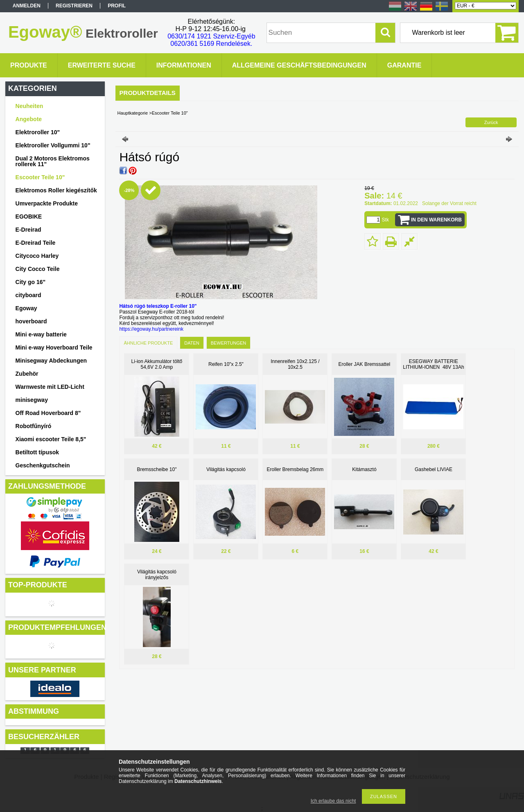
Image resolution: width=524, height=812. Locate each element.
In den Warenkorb (436, 220)
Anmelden (27, 6)
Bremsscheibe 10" (157, 469)
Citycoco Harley (37, 256)
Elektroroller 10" (38, 132)
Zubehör (27, 374)
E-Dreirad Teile (36, 243)
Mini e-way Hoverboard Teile (54, 347)
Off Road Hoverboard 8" (48, 413)
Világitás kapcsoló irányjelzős (157, 575)
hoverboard (31, 321)
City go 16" (31, 282)
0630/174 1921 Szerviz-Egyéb (211, 36)
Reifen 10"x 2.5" (226, 364)
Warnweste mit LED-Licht (50, 387)
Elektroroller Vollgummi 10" (53, 145)
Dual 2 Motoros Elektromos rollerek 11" (53, 161)
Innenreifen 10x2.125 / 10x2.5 (295, 364)
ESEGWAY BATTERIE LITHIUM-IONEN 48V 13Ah (433, 364)
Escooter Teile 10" (40, 177)
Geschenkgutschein (43, 465)
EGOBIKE (29, 217)
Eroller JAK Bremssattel (365, 364)
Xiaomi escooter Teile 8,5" (51, 439)
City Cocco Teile (38, 269)
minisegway (32, 400)
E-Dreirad (28, 230)
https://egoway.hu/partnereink (151, 329)
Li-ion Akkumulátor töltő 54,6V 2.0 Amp (157, 364)
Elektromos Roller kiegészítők (56, 190)
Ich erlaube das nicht (333, 801)
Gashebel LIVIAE (434, 469)
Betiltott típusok (37, 452)
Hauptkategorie (133, 113)
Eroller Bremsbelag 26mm (295, 469)
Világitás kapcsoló (226, 469)
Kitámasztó (364, 469)
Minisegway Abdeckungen (51, 361)
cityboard (28, 295)
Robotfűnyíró (34, 426)
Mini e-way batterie (41, 334)
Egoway (26, 308)
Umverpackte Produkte (47, 203)
